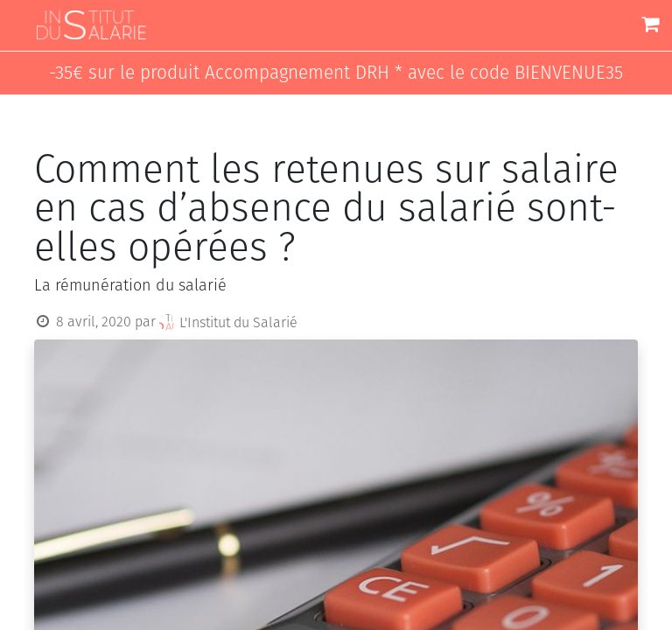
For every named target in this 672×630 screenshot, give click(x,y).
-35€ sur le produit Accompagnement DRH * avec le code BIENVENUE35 (336, 73)
